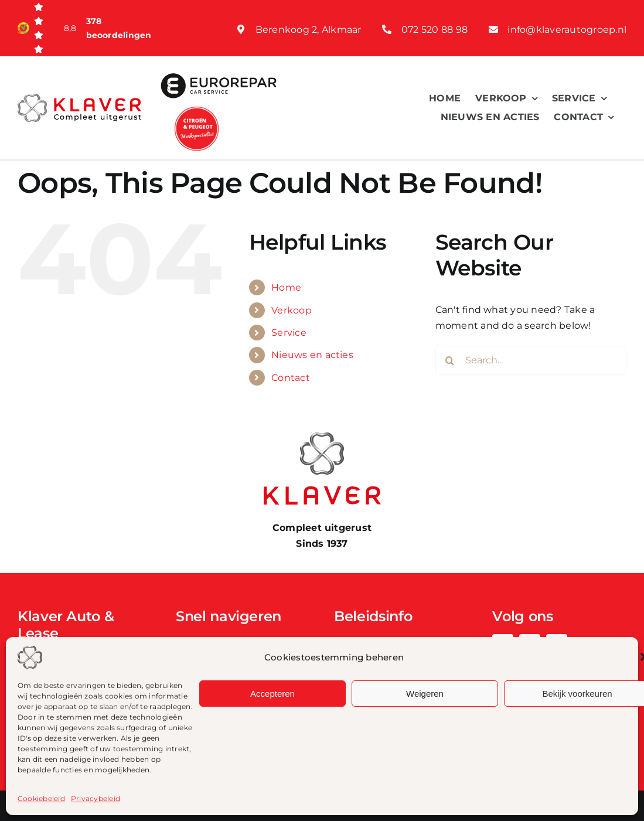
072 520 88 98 (435, 30)
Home (286, 287)
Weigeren (425, 694)
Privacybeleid (96, 798)
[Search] (450, 360)
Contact (291, 378)
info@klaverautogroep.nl (567, 30)
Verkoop (292, 310)
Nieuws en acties (312, 355)
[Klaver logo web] (79, 98)
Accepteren (272, 694)
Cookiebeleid (41, 798)
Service (289, 333)
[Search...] (531, 360)
